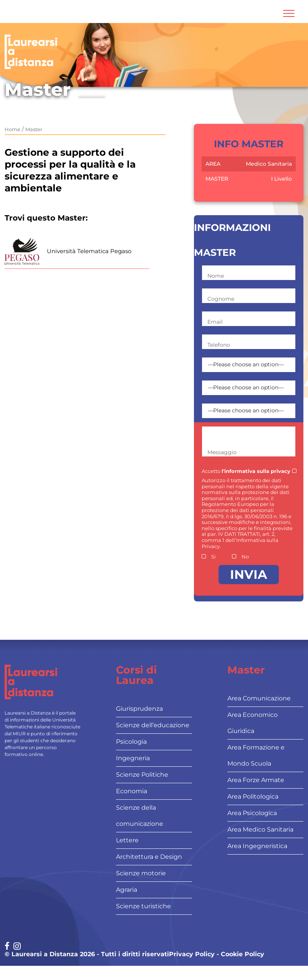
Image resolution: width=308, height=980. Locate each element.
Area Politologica (253, 796)
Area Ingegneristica (257, 846)
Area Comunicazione (259, 698)
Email (215, 322)
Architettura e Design (149, 857)
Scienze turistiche (143, 906)
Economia (132, 791)
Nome (216, 276)
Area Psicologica (252, 813)
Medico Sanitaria (269, 164)
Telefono (219, 345)
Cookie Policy (243, 954)
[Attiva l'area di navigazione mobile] (289, 13)
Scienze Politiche (142, 775)
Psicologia (131, 742)
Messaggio (222, 452)
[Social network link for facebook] (7, 947)
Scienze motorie (141, 873)
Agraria (127, 890)
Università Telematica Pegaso (89, 251)
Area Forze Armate (256, 780)
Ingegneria (133, 758)
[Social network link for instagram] (17, 947)
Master (34, 129)
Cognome (221, 299)
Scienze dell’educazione (153, 725)
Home (12, 129)
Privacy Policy (192, 954)
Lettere (127, 840)
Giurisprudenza (139, 709)
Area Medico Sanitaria (260, 829)
